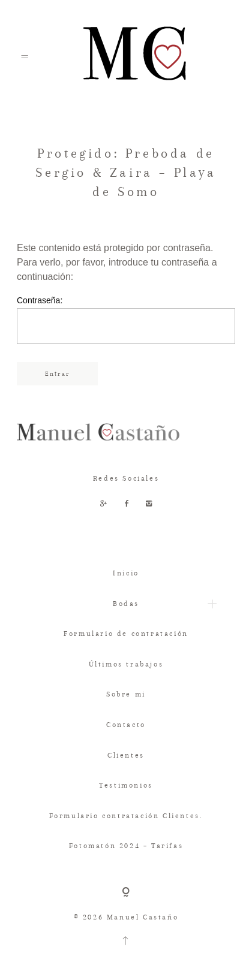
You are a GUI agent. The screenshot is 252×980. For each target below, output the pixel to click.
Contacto (126, 725)
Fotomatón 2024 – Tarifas (126, 846)
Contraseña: (126, 320)
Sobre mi (126, 694)
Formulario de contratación (126, 634)
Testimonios (126, 785)
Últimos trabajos (126, 664)
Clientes (126, 755)
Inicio (126, 573)
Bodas (126, 604)
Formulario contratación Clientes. (126, 816)
